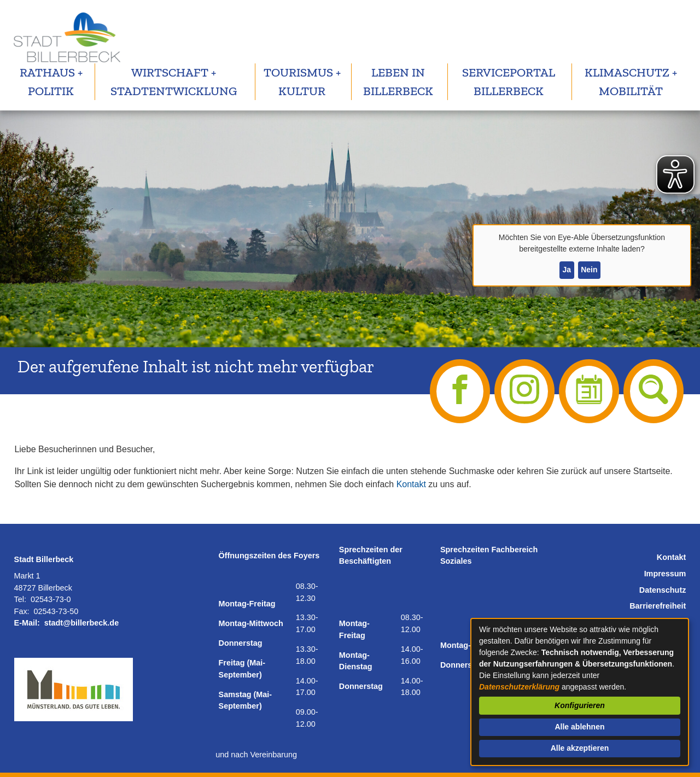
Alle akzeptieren (580, 748)
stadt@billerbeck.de (81, 623)
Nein (589, 270)
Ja (567, 270)
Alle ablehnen (579, 727)
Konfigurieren (580, 705)
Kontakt (411, 484)
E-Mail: (27, 623)
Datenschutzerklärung (519, 687)
